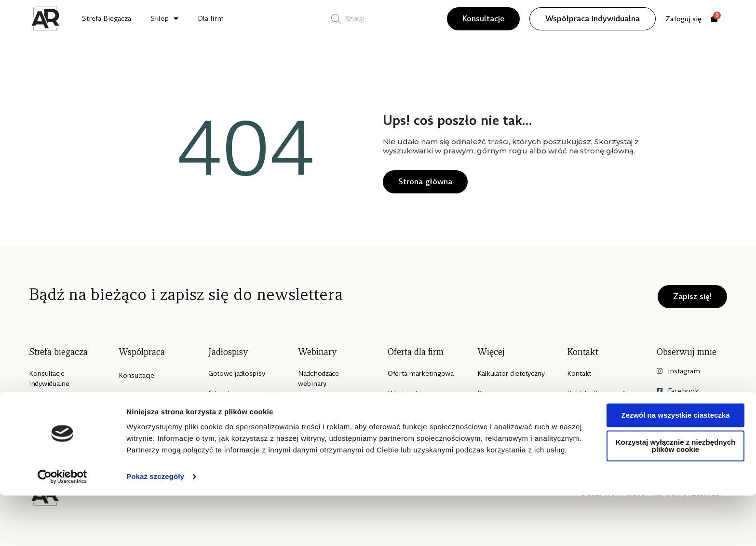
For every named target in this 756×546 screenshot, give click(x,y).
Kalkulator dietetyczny (511, 373)
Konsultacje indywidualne (49, 378)
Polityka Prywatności (599, 393)
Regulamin (584, 433)
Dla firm (211, 18)
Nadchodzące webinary (318, 378)
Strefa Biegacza (107, 18)
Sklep (164, 18)
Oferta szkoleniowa (418, 393)
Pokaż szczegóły (155, 527)
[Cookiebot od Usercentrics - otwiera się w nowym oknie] (62, 527)
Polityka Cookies (593, 413)
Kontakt (579, 373)
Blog (485, 393)
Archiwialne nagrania (330, 403)
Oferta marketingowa (421, 373)
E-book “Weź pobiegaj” (50, 408)
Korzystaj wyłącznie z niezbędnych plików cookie (675, 496)
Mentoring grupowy (149, 425)
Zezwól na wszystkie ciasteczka (675, 466)
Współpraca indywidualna (139, 400)
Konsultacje (136, 375)
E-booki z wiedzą (235, 413)
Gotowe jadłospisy (236, 373)
